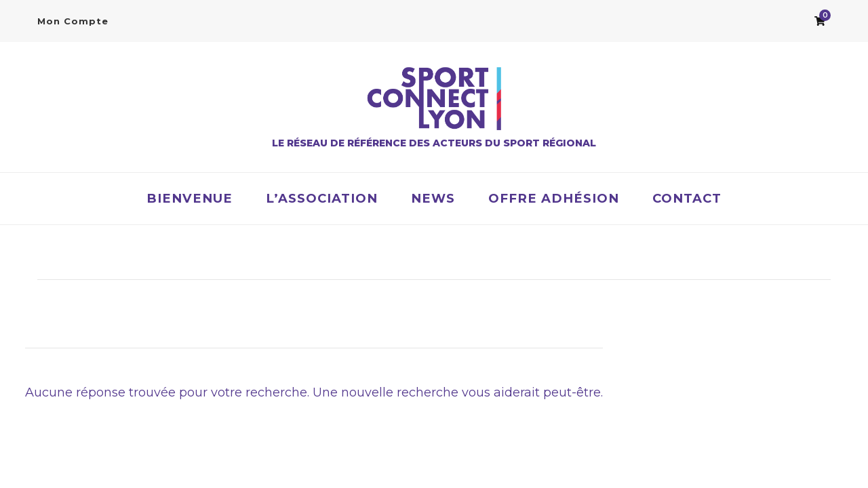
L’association (322, 198)
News (433, 198)
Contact (687, 198)
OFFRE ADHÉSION (554, 198)
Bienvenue (190, 198)
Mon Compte (73, 21)
